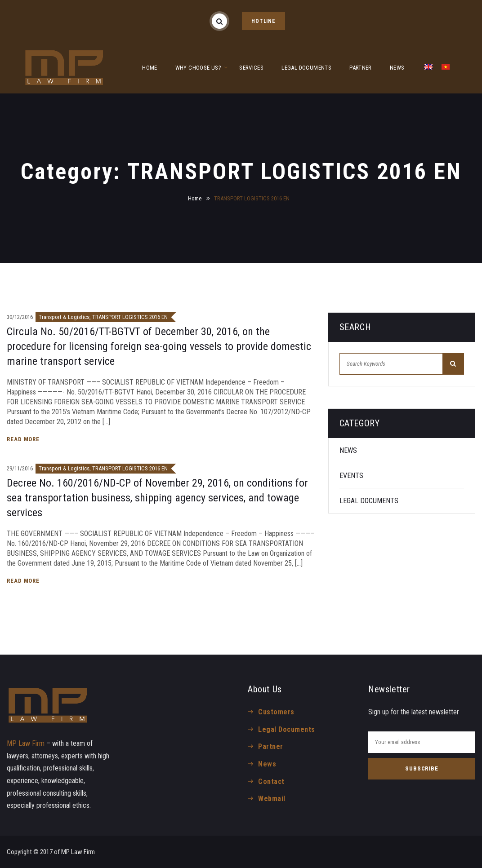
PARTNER (361, 68)
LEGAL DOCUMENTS (306, 68)
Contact (271, 782)
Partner (270, 746)
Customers (276, 712)
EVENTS (351, 476)
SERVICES (251, 68)
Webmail (272, 799)
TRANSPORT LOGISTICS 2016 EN (130, 317)
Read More (24, 439)
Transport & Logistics (64, 317)
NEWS (397, 68)
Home (195, 198)
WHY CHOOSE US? (198, 68)
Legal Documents (286, 729)
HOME (150, 68)
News (267, 764)
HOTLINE (263, 21)
